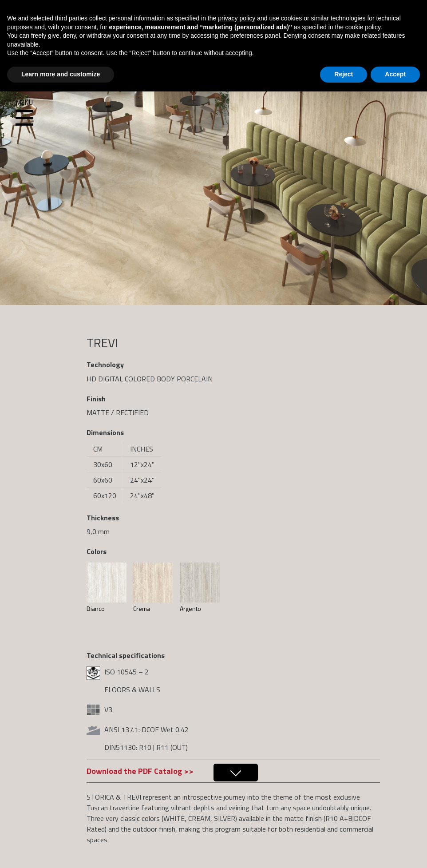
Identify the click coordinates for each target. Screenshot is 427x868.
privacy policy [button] (237, 18)
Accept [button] (395, 74)
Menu (24, 113)
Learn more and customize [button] (61, 74)
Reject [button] (344, 74)
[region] (213, 153)
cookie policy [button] (363, 27)
